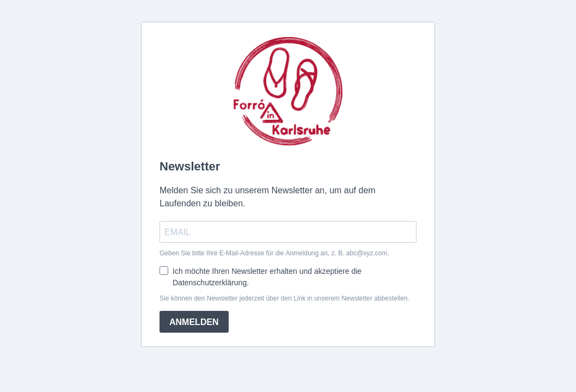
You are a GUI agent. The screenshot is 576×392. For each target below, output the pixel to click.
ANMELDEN (194, 322)
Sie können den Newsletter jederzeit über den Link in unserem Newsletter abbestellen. (284, 298)
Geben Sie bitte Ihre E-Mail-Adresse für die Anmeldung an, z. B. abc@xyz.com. (274, 253)
